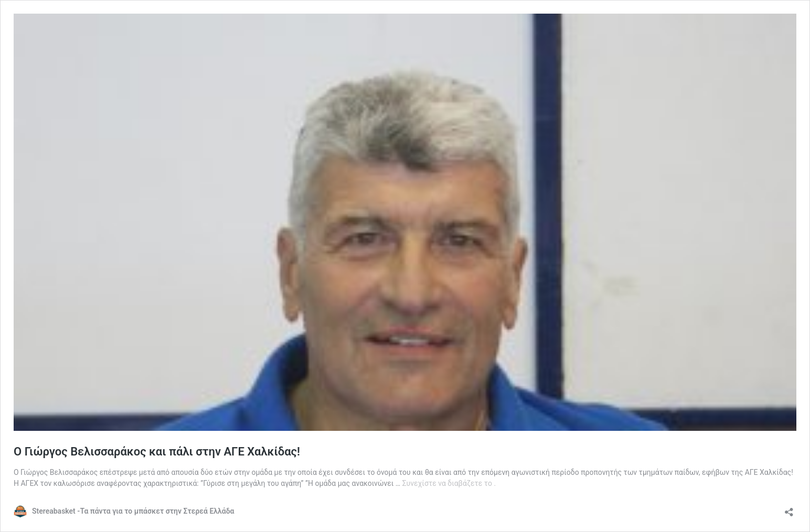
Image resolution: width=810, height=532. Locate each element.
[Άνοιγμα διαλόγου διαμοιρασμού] (789, 509)
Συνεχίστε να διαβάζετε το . (449, 483)
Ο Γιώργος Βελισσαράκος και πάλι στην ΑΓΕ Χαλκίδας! (157, 452)
